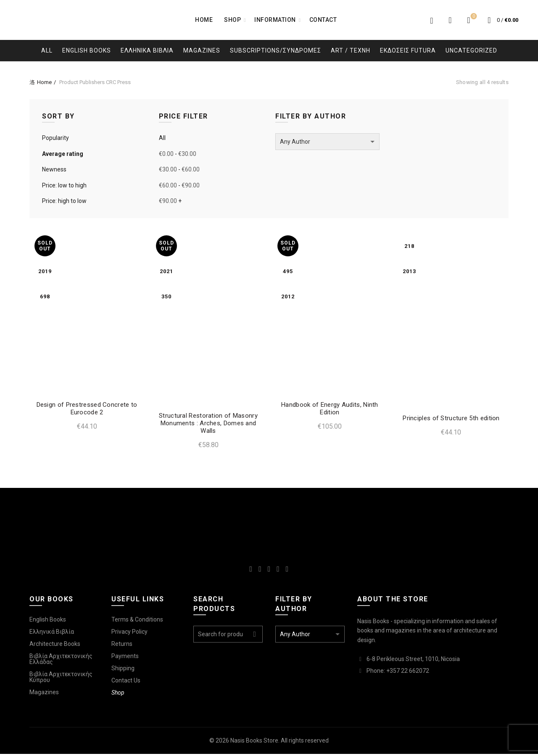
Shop (232, 20)
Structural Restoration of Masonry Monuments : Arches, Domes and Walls (207, 425)
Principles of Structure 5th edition (454, 420)
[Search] (450, 20)
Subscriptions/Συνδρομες (276, 50)
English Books (87, 50)
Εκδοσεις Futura (408, 50)
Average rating (63, 154)
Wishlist (473, 17)
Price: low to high (64, 185)
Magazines (202, 50)
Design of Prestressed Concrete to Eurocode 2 (84, 411)
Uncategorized (471, 50)
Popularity (55, 138)
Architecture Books (55, 646)
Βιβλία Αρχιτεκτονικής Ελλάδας (61, 661)
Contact (323, 20)
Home (204, 20)
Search (254, 637)
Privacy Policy (129, 634)
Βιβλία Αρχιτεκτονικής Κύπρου (61, 679)
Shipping (123, 670)
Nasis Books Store (254, 743)
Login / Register (432, 20)
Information (275, 20)
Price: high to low (64, 201)
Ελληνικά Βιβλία (52, 634)
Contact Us (126, 682)
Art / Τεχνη (351, 50)
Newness (54, 169)
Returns (122, 646)
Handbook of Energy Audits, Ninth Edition (331, 411)
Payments (125, 658)
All (47, 50)
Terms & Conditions (137, 622)
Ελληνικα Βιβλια (147, 50)
